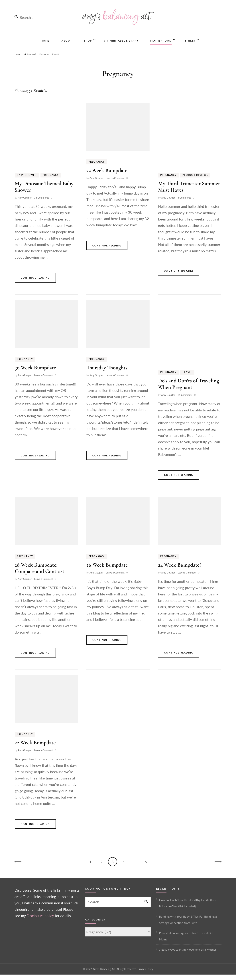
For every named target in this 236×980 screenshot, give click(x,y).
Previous (19, 867)
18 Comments (42, 203)
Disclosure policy (40, 921)
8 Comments (184, 203)
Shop (88, 45)
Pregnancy (51, 180)
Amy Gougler (25, 203)
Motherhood (161, 45)
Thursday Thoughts (107, 373)
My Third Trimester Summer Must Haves (189, 192)
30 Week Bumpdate (35, 373)
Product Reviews (195, 180)
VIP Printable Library (121, 45)
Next (217, 867)
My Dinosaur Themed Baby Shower (44, 192)
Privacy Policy (145, 974)
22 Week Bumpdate (35, 748)
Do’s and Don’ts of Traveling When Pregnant (189, 389)
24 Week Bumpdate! (180, 570)
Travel (187, 378)
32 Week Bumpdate (107, 176)
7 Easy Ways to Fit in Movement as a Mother (188, 955)
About (67, 45)
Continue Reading (35, 283)
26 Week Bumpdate (107, 570)
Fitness (189, 45)
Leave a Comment (115, 184)
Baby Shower (27, 180)
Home (45, 45)
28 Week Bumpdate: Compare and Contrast (39, 573)
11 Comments (185, 400)
